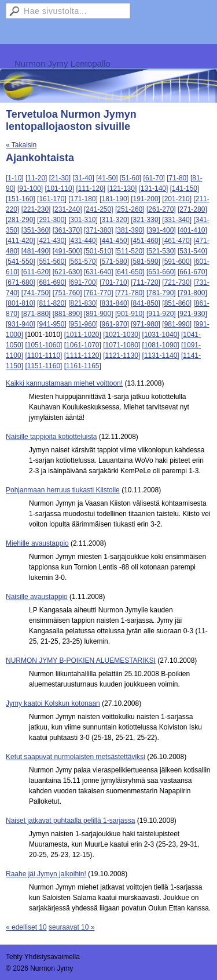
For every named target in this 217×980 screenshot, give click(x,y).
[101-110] (59, 188)
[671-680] (21, 282)
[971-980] (146, 324)
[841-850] (146, 303)
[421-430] (52, 241)
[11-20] (36, 178)
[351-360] (36, 230)
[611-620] (36, 272)
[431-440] (83, 241)
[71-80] (177, 178)
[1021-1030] (122, 335)
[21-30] (60, 178)
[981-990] (177, 324)
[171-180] (83, 199)
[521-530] (161, 251)
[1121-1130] (122, 355)
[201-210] (177, 199)
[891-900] (99, 314)
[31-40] (83, 178)
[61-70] (154, 178)
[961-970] (114, 324)
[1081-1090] (161, 345)
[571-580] (114, 262)
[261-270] (161, 209)
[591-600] (177, 262)
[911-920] (161, 314)
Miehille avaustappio (37, 543)
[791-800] (192, 293)
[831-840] (114, 303)
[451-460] (146, 241)
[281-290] (21, 220)
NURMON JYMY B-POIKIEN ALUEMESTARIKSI (81, 660)
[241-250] (99, 209)
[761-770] (99, 293)
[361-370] (67, 230)
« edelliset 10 (26, 927)
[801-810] (21, 303)
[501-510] (99, 251)
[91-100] (30, 188)
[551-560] (52, 262)
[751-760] (67, 293)
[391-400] (161, 230)
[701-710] (114, 282)
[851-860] (177, 303)
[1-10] (15, 178)
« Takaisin (21, 145)
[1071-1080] (122, 345)
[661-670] (192, 272)
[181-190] (114, 199)
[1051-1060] (43, 345)
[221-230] (36, 209)
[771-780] (130, 293)
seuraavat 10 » (71, 927)
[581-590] (146, 262)
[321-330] (146, 220)
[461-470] (177, 241)
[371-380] (99, 230)
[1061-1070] (83, 345)
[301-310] (83, 220)
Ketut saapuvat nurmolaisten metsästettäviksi (76, 757)
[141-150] (185, 188)
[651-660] (161, 272)
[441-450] (114, 241)
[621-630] (67, 272)
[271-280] (192, 209)
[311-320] (114, 220)
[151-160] (21, 199)
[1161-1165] (83, 366)
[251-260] (130, 209)
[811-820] (52, 303)
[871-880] (36, 314)
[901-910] (130, 314)
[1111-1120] (83, 355)
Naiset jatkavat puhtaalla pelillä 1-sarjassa (70, 821)
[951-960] (83, 324)
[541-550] (21, 262)
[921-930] (192, 314)
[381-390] (130, 230)
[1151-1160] (43, 366)
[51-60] (130, 178)
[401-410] (192, 230)
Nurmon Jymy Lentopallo (62, 63)
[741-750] (36, 293)
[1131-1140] (161, 355)
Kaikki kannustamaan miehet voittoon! (64, 383)
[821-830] (83, 303)
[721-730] (177, 282)
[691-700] (83, 282)
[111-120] (91, 188)
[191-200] (146, 199)
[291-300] (52, 220)
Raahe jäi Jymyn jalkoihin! (46, 874)
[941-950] (52, 324)
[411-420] (21, 241)
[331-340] (177, 220)
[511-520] (130, 251)
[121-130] (122, 188)
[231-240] (67, 209)
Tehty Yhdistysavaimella (43, 957)
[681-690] (52, 282)
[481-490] (36, 251)
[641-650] (130, 272)
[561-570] (83, 262)
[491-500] (67, 251)
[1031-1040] (161, 335)
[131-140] (154, 188)
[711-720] (146, 282)
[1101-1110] (43, 355)
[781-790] (161, 293)
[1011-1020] (83, 335)
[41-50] (107, 178)
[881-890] (67, 314)
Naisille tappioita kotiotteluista (51, 437)
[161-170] (52, 199)
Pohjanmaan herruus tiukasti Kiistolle (63, 490)
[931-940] (21, 324)
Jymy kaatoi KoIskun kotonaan (53, 703)
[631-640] (99, 272)
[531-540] (192, 251)
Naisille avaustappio (37, 597)
